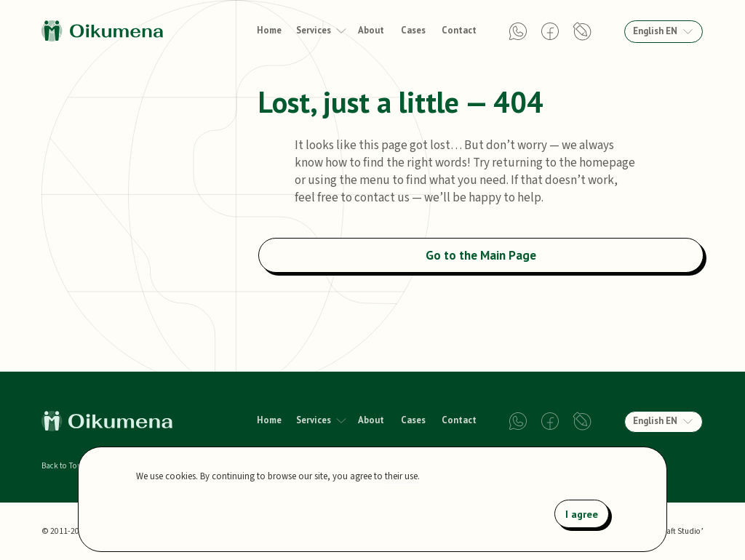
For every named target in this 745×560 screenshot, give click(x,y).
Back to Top (62, 466)
